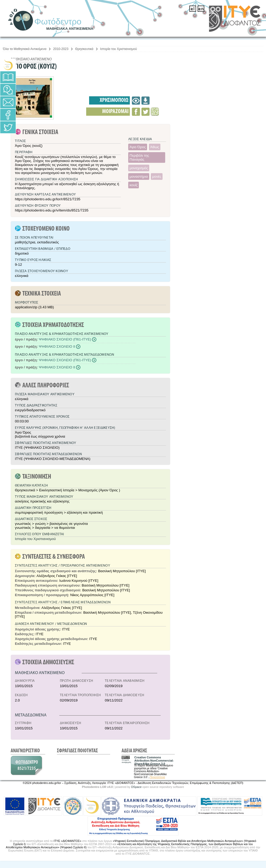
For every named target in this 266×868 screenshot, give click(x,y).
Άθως (155, 147)
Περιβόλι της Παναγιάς (139, 157)
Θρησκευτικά (84, 49)
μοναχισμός (139, 168)
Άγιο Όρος (138, 147)
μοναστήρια (139, 176)
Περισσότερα (157, 777)
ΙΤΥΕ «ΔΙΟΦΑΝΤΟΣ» (68, 841)
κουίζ (134, 185)
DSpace (136, 787)
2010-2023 (61, 49)
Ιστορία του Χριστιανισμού (118, 49)
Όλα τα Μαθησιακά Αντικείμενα (25, 49)
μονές (157, 176)
